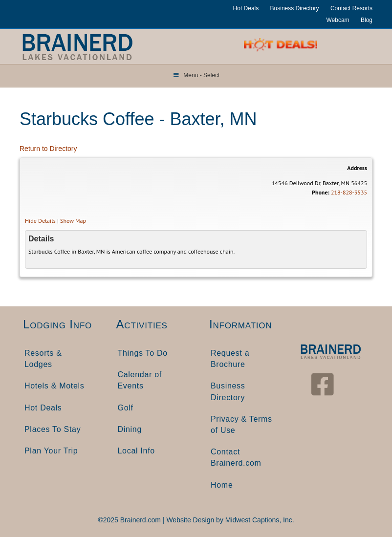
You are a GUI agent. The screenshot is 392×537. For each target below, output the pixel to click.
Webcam (338, 20)
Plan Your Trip (51, 451)
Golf (126, 408)
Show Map (73, 221)
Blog (367, 20)
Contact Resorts (351, 8)
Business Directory (295, 8)
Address (357, 168)
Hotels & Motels (54, 386)
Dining (130, 429)
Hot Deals (246, 8)
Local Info (136, 451)
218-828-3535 (349, 192)
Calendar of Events (140, 380)
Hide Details (40, 221)
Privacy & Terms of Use (241, 425)
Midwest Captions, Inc (259, 520)
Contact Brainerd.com (236, 457)
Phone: (321, 192)
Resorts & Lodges (43, 359)
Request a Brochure (230, 359)
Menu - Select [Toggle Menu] (196, 75)
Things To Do (143, 353)
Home (222, 485)
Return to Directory (48, 149)
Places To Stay (53, 429)
